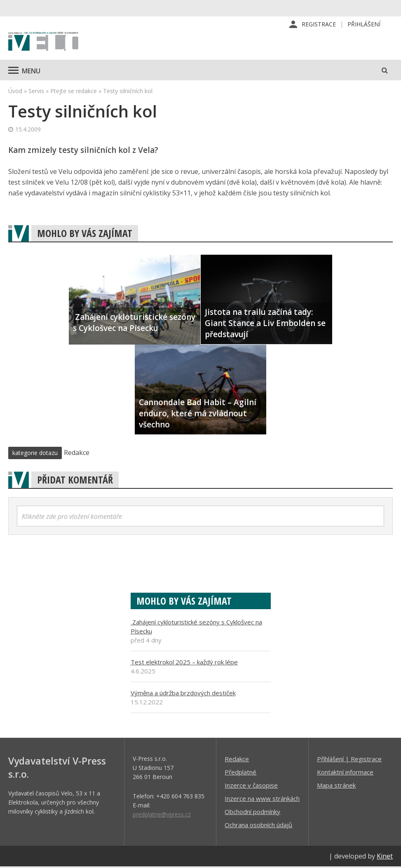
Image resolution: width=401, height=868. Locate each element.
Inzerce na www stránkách (262, 800)
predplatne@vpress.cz (162, 815)
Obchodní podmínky (252, 813)
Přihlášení (364, 25)
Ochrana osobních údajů (258, 826)
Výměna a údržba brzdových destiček (183, 694)
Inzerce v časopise (251, 786)
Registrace (319, 25)
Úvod (15, 92)
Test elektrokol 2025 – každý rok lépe (184, 663)
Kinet (385, 857)
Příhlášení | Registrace (349, 760)
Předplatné (240, 773)
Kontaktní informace (345, 773)
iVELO (43, 43)
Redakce (237, 760)
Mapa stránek (336, 786)
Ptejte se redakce (74, 92)
